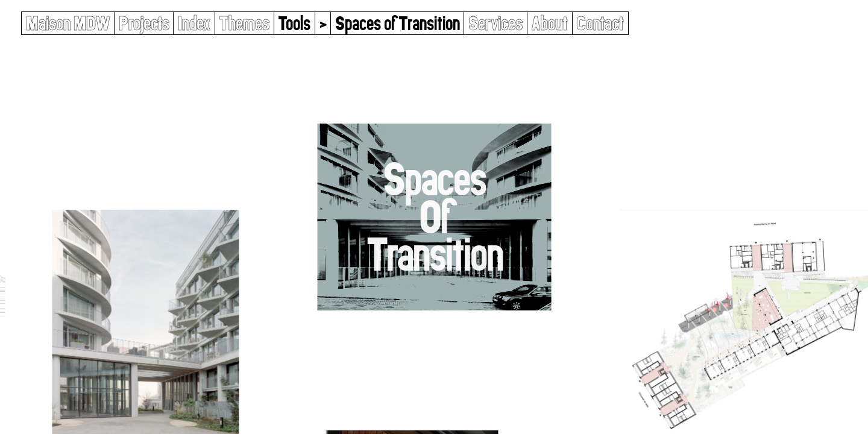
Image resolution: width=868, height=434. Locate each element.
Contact (600, 23)
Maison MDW (68, 23)
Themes (244, 23)
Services (495, 23)
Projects (144, 23)
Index (194, 23)
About (549, 23)
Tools (294, 23)
